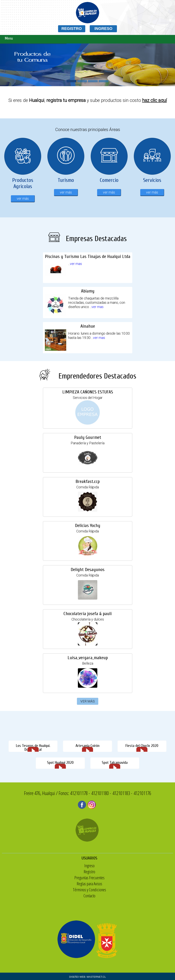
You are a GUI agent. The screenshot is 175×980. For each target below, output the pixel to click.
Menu (9, 38)
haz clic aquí (155, 100)
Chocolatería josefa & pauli (86, 614)
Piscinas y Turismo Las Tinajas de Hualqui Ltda (87, 268)
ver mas (82, 271)
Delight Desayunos (87, 569)
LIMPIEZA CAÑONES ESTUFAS (86, 392)
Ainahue (88, 338)
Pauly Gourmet (87, 437)
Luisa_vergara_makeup (87, 658)
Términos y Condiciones (109, 890)
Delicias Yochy (87, 525)
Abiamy (87, 303)
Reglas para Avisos (109, 884)
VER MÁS (88, 701)
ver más (23, 198)
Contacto (109, 896)
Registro (109, 871)
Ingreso (109, 865)
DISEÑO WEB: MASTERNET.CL (87, 977)
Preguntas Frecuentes (109, 878)
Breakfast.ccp (87, 481)
